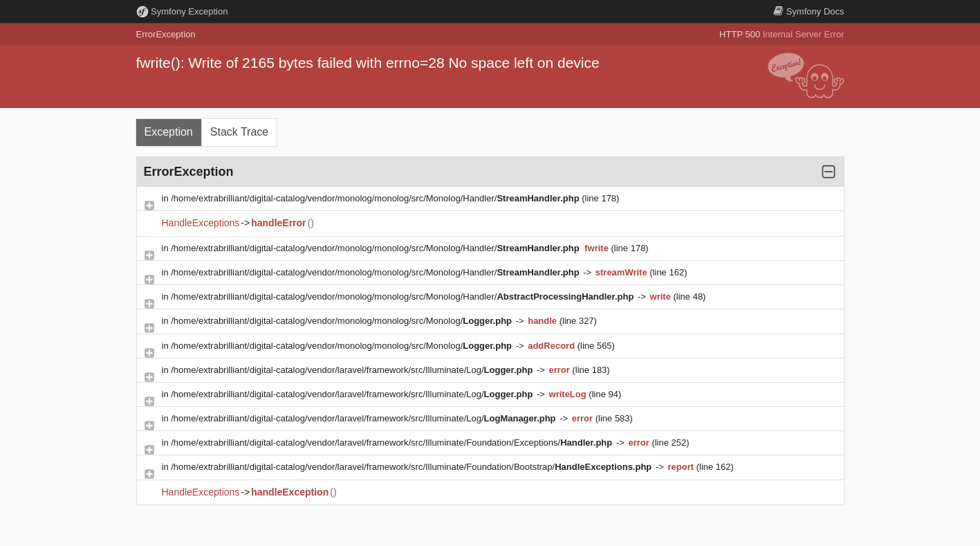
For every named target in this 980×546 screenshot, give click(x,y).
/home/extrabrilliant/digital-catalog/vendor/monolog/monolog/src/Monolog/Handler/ (376, 198)
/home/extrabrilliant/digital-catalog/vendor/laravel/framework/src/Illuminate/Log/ (353, 370)
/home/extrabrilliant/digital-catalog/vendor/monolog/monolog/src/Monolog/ (342, 321)
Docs (808, 11)
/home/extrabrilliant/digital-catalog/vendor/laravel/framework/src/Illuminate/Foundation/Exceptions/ (393, 443)
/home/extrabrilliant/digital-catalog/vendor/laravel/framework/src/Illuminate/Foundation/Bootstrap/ (413, 467)
